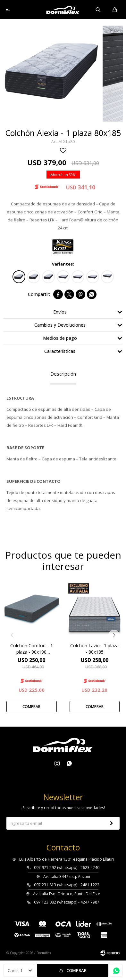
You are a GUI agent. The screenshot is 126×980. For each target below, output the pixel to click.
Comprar (76, 970)
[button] (114, 635)
